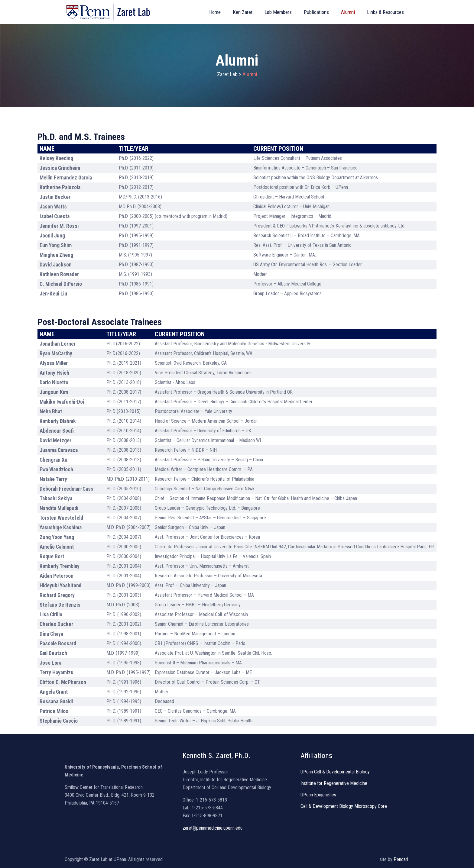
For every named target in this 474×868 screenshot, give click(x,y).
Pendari (401, 859)
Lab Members (278, 12)
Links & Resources (385, 12)
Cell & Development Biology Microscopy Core (344, 806)
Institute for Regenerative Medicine (334, 783)
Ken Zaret (243, 12)
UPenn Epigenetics (318, 795)
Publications (316, 12)
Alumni (348, 12)
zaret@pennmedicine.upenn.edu (213, 828)
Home (215, 12)
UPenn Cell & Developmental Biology (335, 772)
